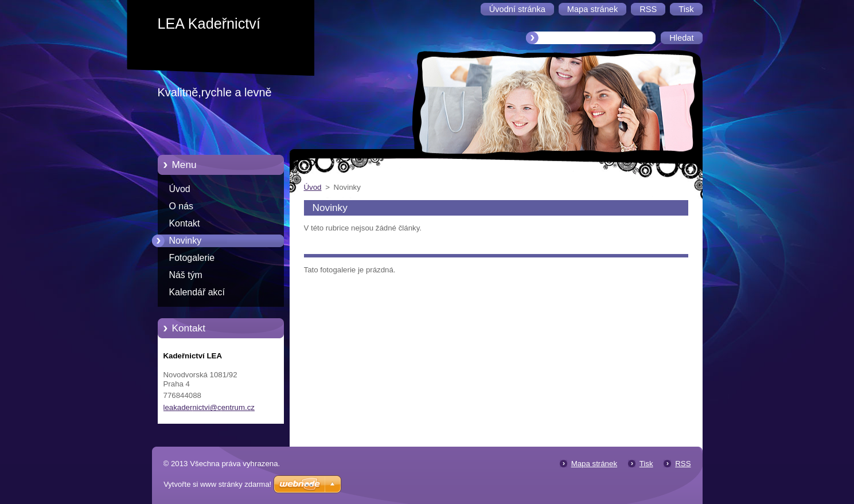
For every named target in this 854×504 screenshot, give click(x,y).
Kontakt (185, 223)
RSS (683, 464)
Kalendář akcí (197, 292)
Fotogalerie (192, 258)
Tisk (646, 464)
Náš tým (186, 275)
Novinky (186, 241)
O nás (181, 206)
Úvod (180, 189)
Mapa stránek (594, 464)
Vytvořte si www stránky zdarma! (217, 484)
